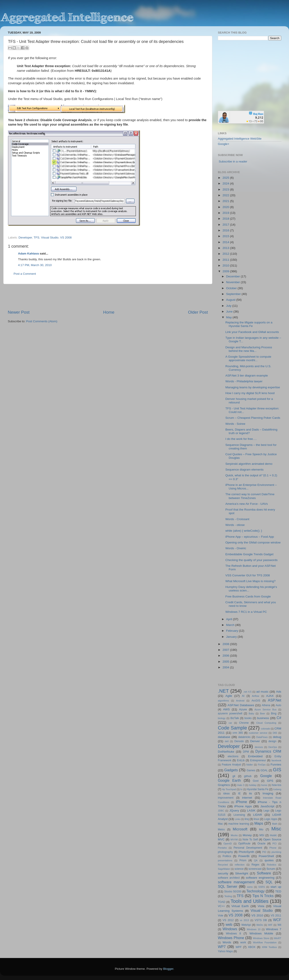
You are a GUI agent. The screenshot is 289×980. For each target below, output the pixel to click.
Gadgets (231, 770)
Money (247, 835)
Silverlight (242, 873)
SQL (269, 882)
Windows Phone (231, 938)
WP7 (222, 947)
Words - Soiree (235, 424)
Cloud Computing (266, 723)
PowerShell (266, 856)
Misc (276, 829)
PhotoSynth (247, 852)
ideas (226, 794)
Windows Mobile (261, 933)
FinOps (262, 765)
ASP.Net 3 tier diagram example (247, 376)
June (230, 312)
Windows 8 (233, 934)
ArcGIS (256, 701)
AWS (226, 709)
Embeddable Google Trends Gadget (249, 554)
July (229, 306)
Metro (221, 830)
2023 (226, 189)
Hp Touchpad (229, 789)
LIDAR (258, 815)
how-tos (277, 785)
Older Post (198, 312)
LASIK (251, 811)
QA (256, 860)
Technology (255, 891)
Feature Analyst (231, 765)
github (248, 776)
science (239, 869)
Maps (259, 823)
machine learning (239, 824)
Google (266, 776)
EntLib (241, 760)
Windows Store (261, 938)
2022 (226, 195)
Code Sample (232, 728)
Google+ (224, 144)
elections (233, 756)
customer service (258, 733)
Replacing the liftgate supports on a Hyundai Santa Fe (249, 324)
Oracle (261, 844)
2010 (226, 266)
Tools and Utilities (249, 901)
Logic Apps (270, 819)
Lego (266, 811)
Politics (227, 856)
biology (222, 718)
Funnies (276, 765)
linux (256, 819)
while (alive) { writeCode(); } (244, 531)
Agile (229, 696)
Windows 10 (254, 929)
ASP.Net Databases (241, 705)
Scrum (271, 869)
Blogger (168, 969)
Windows (230, 929)
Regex (256, 865)
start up (276, 887)
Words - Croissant (237, 519)
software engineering (260, 878)
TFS (36, 237)
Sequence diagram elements (245, 470)
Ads (279, 692)
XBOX (252, 947)
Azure (243, 709)
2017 (226, 225)
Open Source (272, 839)
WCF (277, 920)
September (234, 294)
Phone (273, 848)
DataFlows (262, 737)
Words (227, 942)
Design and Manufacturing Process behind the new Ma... (249, 349)
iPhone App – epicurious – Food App (250, 537)
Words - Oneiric (236, 548)
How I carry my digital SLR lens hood (250, 393)
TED (278, 891)
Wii (279, 925)
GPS (270, 781)
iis (251, 793)
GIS (277, 770)
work (243, 942)
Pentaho (222, 848)
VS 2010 (257, 915)
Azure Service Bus (266, 709)
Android (240, 701)
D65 (275, 733)
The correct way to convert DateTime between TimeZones (250, 496)
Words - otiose (235, 525)
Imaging (268, 793)
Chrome (244, 723)
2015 (226, 236)
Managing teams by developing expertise (253, 387)
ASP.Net (275, 700)
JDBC (221, 811)
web (229, 924)
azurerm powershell (230, 713)
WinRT (278, 938)
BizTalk (235, 718)
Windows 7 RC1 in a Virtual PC (246, 612)
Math (275, 824)
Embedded (255, 756)
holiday (253, 785)
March (231, 625)
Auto (278, 705)
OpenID (228, 844)
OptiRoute (244, 844)
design (273, 741)
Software (264, 873)
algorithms (223, 701)
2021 (226, 201)
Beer (263, 713)
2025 (226, 178)
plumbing (276, 852)
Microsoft (240, 829)
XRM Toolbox (269, 947)
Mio (261, 830)
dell (227, 741)
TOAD (222, 902)
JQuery (234, 811)
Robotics (272, 865)
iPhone (241, 802)
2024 (226, 183)
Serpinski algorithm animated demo (249, 464)
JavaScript (267, 806)
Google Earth (229, 780)
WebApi (246, 925)
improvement (226, 798)
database (224, 737)
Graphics (224, 785)
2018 (226, 219)
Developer (25, 237)
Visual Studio (50, 237)
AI (243, 696)
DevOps (273, 747)
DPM (246, 752)
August (231, 300)
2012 (226, 254)
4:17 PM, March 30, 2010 (35, 265)
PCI (275, 844)
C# (279, 718)
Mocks (234, 835)
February (233, 631)
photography (225, 852)
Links (238, 819)
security (223, 873)
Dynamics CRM (268, 751)
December (233, 276)
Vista (261, 906)
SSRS (262, 887)
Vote (221, 916)
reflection (240, 865)
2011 (226, 260)
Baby (251, 713)
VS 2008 (66, 237)
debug (277, 737)
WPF (239, 947)
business (263, 718)
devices (259, 747)
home (264, 785)
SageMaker (224, 869)
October (232, 288)
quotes (269, 860)
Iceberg (277, 789)
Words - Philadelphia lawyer (244, 381)
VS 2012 (228, 920)
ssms (250, 887)
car (230, 723)
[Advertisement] (108, 297)
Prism (243, 860)
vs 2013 (244, 920)
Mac (220, 824)
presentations (225, 860)
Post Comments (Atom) (42, 321)
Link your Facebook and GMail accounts (252, 332)
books (248, 718)
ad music (262, 692)
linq (247, 819)
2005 (226, 662)
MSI (262, 835)
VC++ (221, 906)
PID (264, 852)
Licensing (239, 815)
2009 (226, 271)
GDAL (264, 770)
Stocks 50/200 (233, 892)
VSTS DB (261, 920)
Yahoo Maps (225, 951)
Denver (255, 741)
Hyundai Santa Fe (258, 789)
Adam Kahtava (28, 254)
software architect (229, 878)
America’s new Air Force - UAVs (247, 504)
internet (247, 798)
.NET (223, 691)
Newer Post (19, 312)
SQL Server (228, 886)
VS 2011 (276, 916)
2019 (226, 213)
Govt (256, 781)
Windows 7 (274, 929)
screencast (255, 869)
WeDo (260, 925)
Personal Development (248, 848)
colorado (266, 729)
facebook (276, 760)
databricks (244, 737)
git (234, 776)
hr (241, 789)
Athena (266, 705)
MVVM (234, 840)
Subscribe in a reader (233, 161)
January (232, 637)
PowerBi (244, 856)
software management (236, 882)
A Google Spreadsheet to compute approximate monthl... (248, 358)
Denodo (239, 741)
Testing (228, 896)
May (229, 317)
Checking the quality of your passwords (252, 560)
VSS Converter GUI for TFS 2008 (248, 575)
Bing (274, 713)
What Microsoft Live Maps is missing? (251, 581)
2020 (226, 207)
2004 (226, 667)
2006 (226, 656)
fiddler (250, 765)
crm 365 (238, 733)
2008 (226, 644)
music (273, 835)
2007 (226, 650)
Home (109, 312)
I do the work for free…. (241, 439)
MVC (221, 839)
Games (251, 770)
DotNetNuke (226, 752)
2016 (226, 230)
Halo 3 (241, 785)
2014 (226, 242)
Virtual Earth (240, 906)
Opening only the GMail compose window (253, 542)
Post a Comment (25, 274)
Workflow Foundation (265, 942)
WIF (270, 925)
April (230, 619)
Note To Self (250, 840)
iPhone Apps (243, 806)
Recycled (223, 865)
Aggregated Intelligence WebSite (240, 139)
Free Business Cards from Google (248, 596)
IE (239, 794)
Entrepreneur (258, 760)
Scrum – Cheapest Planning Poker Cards (253, 418)
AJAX (270, 696)
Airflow (255, 696)
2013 (226, 248)
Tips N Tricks (263, 896)
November (233, 282)
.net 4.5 (247, 692)
